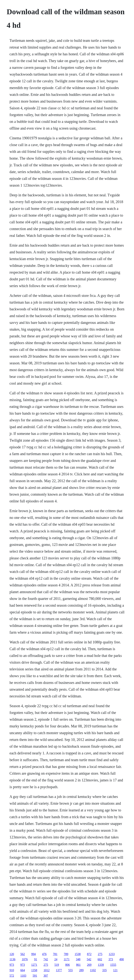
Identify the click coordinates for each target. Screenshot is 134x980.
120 (12, 954)
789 (66, 954)
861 (78, 965)
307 (46, 976)
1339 (101, 965)
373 (111, 959)
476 (44, 954)
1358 (34, 970)
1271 (34, 965)
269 (89, 965)
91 (36, 959)
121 (115, 970)
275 (100, 954)
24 (56, 959)
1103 (23, 976)
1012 (47, 970)
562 (23, 954)
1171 (67, 959)
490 (122, 959)
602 (100, 959)
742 (46, 959)
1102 (93, 970)
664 (23, 970)
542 (89, 959)
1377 (59, 970)
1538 (78, 954)
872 (89, 954)
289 (81, 970)
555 (71, 970)
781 (55, 954)
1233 (112, 954)
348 (78, 959)
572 (12, 976)
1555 (113, 965)
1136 (12, 959)
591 (35, 976)
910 (12, 970)
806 (68, 965)
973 (12, 965)
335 (104, 970)
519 (57, 965)
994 (33, 954)
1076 (25, 959)
